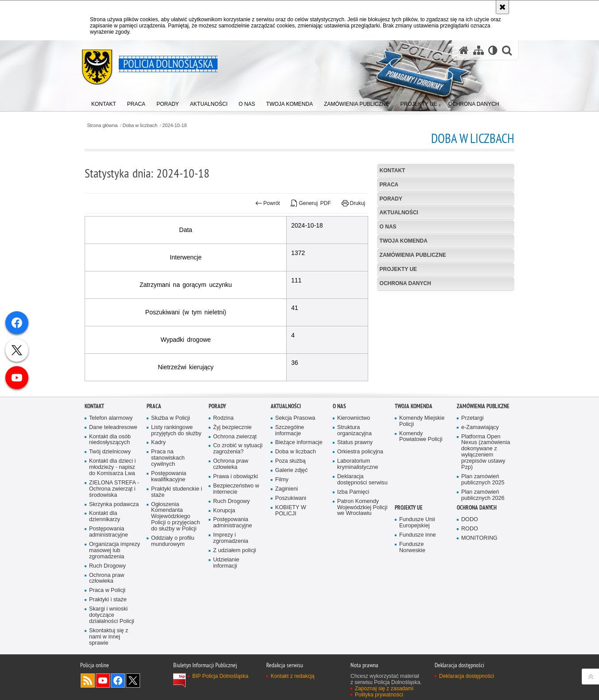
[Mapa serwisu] (478, 50)
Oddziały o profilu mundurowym (173, 593)
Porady (391, 199)
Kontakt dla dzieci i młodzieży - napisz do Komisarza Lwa (112, 519)
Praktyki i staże (108, 651)
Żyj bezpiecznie (232, 478)
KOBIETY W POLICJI (291, 562)
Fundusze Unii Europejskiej (417, 574)
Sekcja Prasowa (295, 470)
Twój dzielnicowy (110, 503)
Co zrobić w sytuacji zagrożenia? (238, 500)
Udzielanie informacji (226, 614)
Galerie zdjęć (292, 522)
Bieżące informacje (299, 494)
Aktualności (399, 213)
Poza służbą (290, 512)
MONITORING (479, 590)
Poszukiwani (291, 550)
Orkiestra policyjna (360, 503)
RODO (470, 580)
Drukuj (353, 203)
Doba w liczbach (140, 126)
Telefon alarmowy (111, 470)
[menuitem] (104, 102)
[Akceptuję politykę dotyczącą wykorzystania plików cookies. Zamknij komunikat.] (502, 7)
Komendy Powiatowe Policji (421, 488)
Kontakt (393, 170)
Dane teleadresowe (113, 478)
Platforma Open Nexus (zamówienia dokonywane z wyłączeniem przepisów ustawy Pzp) (486, 503)
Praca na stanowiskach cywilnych (168, 509)
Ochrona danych (405, 283)
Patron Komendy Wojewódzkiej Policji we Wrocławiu (362, 559)
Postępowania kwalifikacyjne (169, 528)
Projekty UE (398, 269)
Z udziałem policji (235, 602)
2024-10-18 (174, 126)
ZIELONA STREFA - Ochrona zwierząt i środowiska (114, 540)
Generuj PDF (311, 203)
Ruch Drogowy (107, 617)
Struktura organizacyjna (354, 481)
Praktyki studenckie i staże (177, 543)
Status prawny (355, 494)
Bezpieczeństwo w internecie (236, 540)
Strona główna (102, 126)
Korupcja (224, 562)
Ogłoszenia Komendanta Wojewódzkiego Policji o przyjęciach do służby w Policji (175, 568)
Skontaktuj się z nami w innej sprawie (109, 688)
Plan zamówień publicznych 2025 (483, 531)
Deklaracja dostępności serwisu (362, 531)
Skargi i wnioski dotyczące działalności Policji (112, 667)
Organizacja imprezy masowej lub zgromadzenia (115, 602)
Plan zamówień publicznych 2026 (483, 546)
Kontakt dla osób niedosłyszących (110, 491)
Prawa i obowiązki (235, 528)
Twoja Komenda (404, 241)
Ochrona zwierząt (235, 488)
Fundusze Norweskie (412, 599)
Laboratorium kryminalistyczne (358, 516)
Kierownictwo (354, 470)
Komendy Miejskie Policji (422, 473)
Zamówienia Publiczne (413, 255)
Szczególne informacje (290, 481)
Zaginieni (286, 540)
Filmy (282, 531)
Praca (389, 185)
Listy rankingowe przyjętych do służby (176, 481)
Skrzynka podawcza (114, 555)
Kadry (158, 494)
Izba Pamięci (353, 543)
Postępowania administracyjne (109, 583)
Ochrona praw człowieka (107, 629)
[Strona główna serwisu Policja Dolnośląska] (464, 50)
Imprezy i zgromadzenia (231, 590)
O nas (388, 227)
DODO (470, 571)
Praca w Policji (107, 642)
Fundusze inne (418, 586)
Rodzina (223, 470)
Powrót (268, 203)
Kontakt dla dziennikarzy (105, 568)
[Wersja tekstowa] (493, 50)
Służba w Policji (171, 470)
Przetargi (473, 470)
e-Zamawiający (480, 478)
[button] (507, 50)
